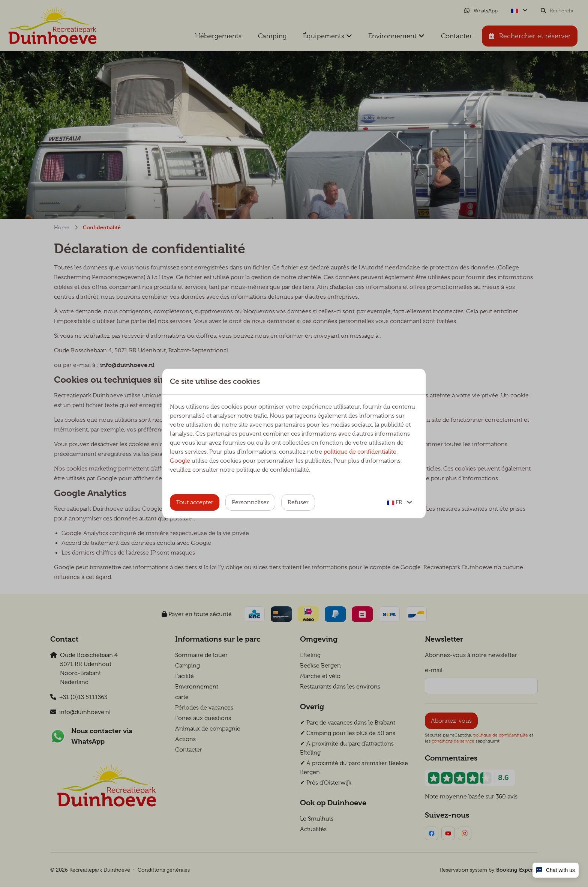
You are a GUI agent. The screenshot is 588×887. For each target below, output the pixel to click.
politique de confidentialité (360, 452)
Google (180, 461)
